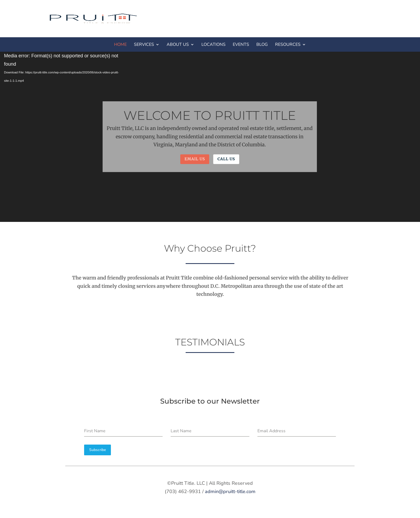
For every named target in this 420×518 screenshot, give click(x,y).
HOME (120, 44)
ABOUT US (178, 44)
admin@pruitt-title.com (230, 491)
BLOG (262, 44)
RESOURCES (288, 44)
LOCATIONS (213, 44)
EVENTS (241, 44)
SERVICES (144, 44)
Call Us (226, 159)
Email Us (195, 159)
